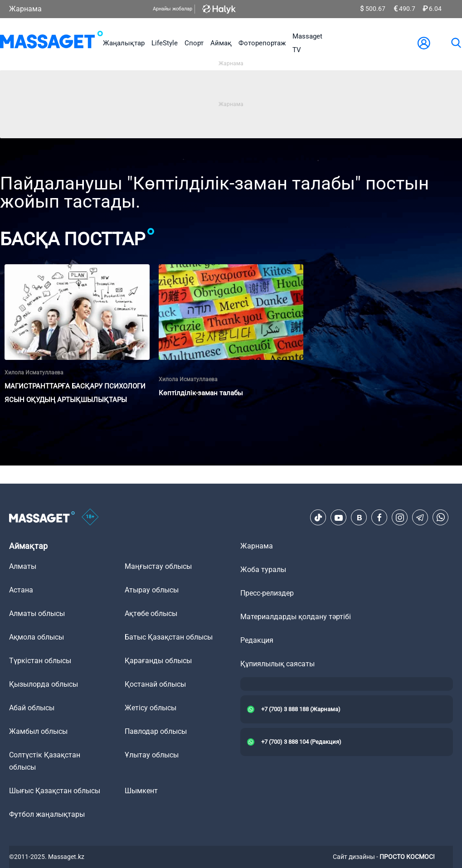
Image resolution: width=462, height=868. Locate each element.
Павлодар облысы (156, 731)
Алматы (23, 566)
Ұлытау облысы (152, 755)
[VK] (359, 518)
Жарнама (25, 9)
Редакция (257, 640)
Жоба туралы (263, 570)
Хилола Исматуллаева (34, 373)
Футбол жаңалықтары (47, 814)
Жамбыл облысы (38, 731)
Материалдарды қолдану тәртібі (296, 617)
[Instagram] (400, 518)
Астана (21, 590)
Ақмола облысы (36, 637)
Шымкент (141, 791)
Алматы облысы (37, 613)
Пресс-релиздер (267, 593)
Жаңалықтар (124, 43)
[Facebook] (379, 518)
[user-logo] (424, 43)
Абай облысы (32, 708)
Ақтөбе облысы (151, 613)
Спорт (194, 43)
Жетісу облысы (151, 708)
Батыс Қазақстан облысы (169, 637)
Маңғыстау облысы (158, 566)
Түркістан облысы (40, 661)
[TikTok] (318, 518)
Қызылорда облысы (44, 684)
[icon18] (90, 518)
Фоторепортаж (262, 43)
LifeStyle (165, 43)
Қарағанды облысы (158, 661)
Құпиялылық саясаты (277, 664)
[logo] (51, 43)
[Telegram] (420, 518)
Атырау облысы (152, 590)
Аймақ (221, 43)
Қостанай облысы (155, 684)
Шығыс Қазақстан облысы (55, 791)
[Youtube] (339, 518)
